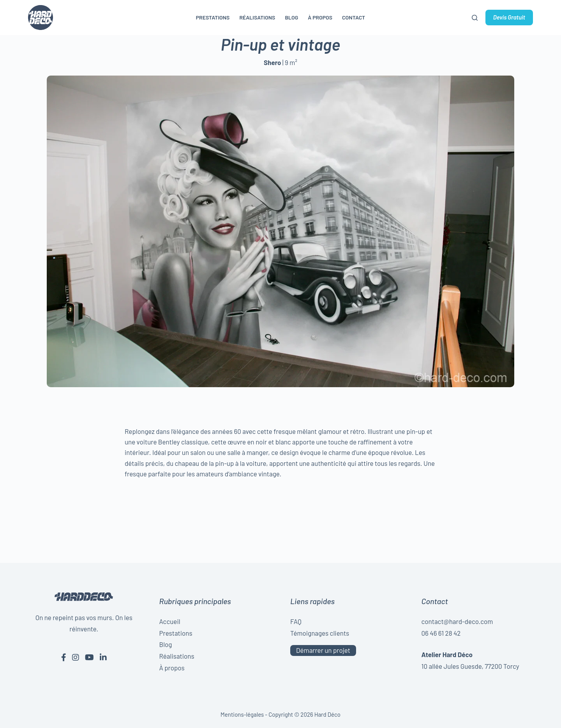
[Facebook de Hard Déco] (64, 657)
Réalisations (257, 17)
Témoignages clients (320, 633)
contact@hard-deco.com (457, 621)
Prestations (213, 17)
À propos (320, 17)
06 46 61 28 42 (441, 633)
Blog (291, 17)
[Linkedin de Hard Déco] (103, 657)
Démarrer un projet (323, 650)
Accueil (170, 621)
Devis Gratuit (509, 17)
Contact (354, 17)
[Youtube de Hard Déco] (89, 657)
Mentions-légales (242, 714)
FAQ (296, 621)
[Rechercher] (475, 18)
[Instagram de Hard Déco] (76, 657)
